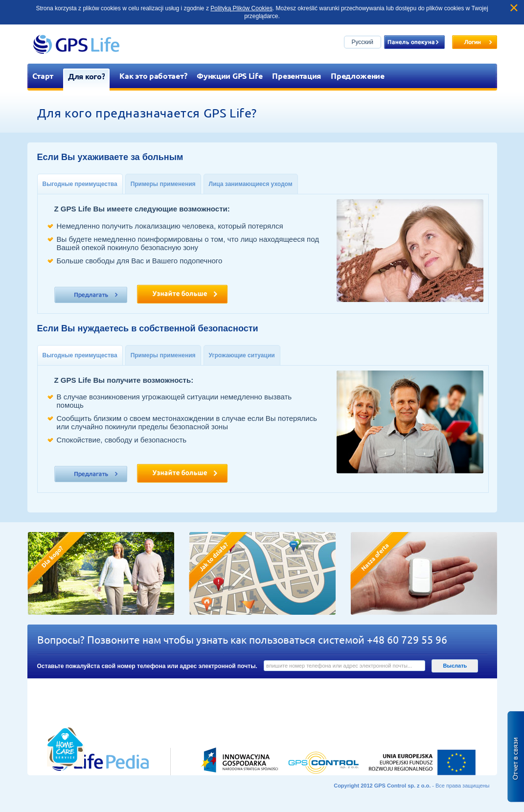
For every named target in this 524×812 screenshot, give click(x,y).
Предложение (358, 76)
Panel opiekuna (414, 42)
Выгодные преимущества (80, 184)
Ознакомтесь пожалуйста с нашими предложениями (91, 295)
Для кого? (86, 76)
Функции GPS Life (229, 76)
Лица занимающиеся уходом (251, 184)
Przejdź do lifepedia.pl (89, 703)
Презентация (296, 76)
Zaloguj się (475, 42)
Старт (43, 76)
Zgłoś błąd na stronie (516, 757)
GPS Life (76, 44)
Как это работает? (153, 76)
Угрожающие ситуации (242, 355)
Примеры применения (163, 184)
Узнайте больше (182, 294)
